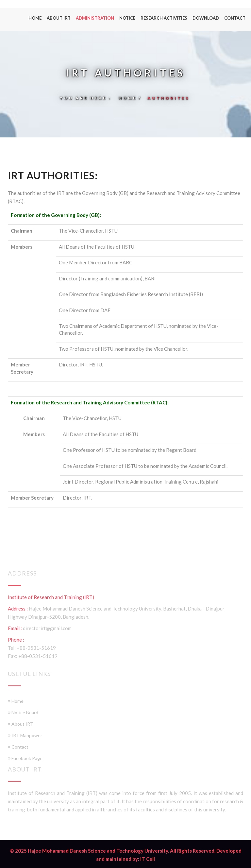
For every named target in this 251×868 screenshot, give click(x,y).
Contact (235, 18)
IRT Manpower (25, 732)
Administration (95, 18)
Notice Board (23, 709)
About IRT (59, 18)
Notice (127, 18)
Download (206, 18)
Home (35, 18)
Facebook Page (25, 755)
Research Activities (164, 18)
